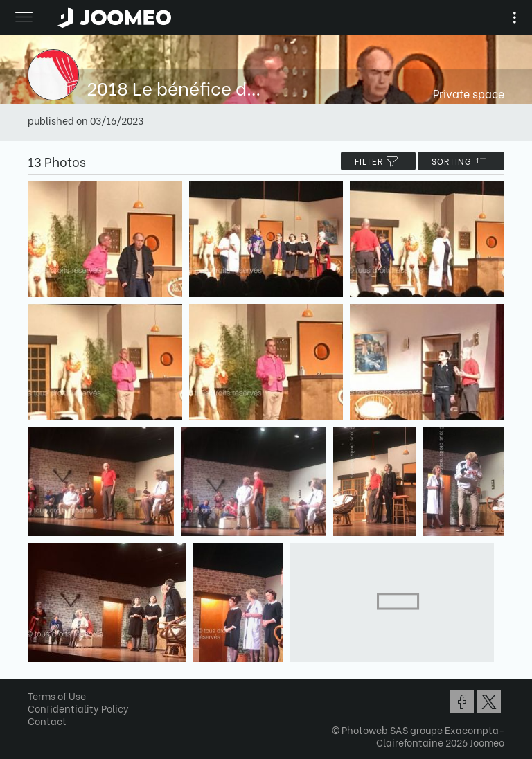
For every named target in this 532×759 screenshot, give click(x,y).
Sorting (461, 161)
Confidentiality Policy (78, 708)
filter (378, 161)
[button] (37, 688)
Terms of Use (57, 696)
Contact (47, 721)
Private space (469, 93)
